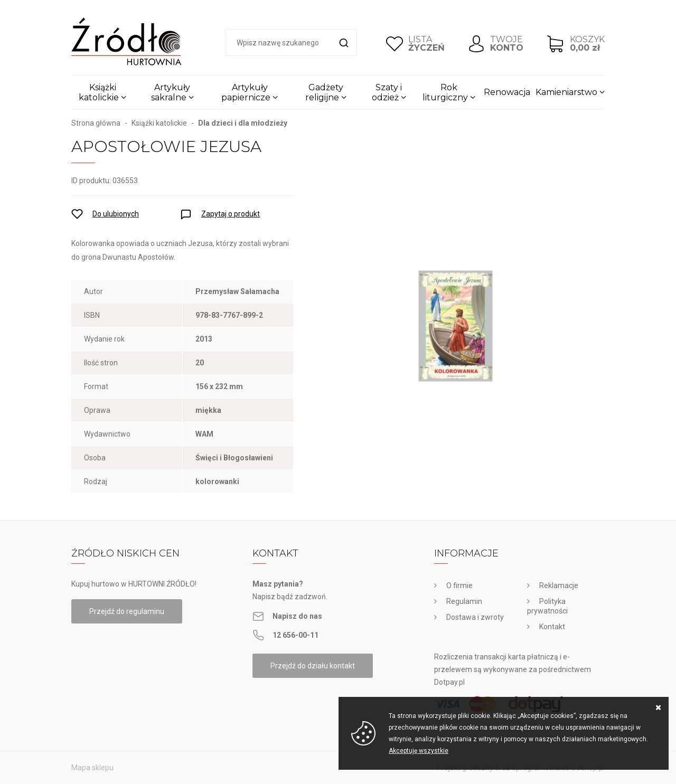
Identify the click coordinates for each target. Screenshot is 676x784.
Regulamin (464, 601)
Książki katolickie (99, 92)
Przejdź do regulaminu (127, 611)
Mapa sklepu (92, 768)
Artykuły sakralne (171, 92)
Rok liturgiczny (445, 92)
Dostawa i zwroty (475, 617)
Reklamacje (559, 585)
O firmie (459, 585)
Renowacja (507, 92)
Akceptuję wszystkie (419, 751)
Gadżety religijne (324, 92)
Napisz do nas (297, 616)
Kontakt (552, 627)
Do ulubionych (116, 214)
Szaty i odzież (387, 92)
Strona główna (96, 123)
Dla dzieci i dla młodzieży (243, 123)
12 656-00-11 (295, 635)
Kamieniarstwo (566, 92)
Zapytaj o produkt (231, 214)
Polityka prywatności (547, 606)
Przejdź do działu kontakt (313, 666)
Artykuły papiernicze (246, 92)
